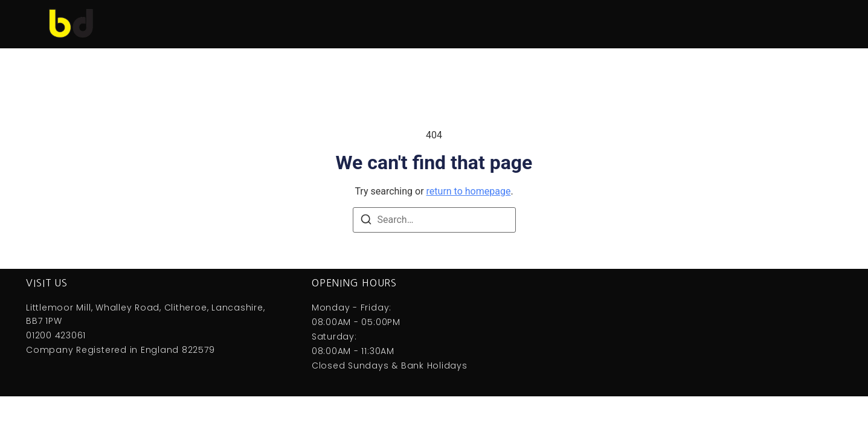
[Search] (366, 221)
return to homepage (469, 191)
